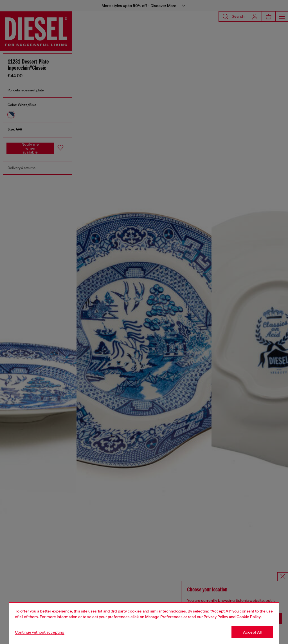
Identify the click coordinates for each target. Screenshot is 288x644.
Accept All (252, 632)
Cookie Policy (249, 617)
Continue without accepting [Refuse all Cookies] (40, 632)
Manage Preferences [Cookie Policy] (164, 617)
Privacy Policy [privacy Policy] (216, 617)
